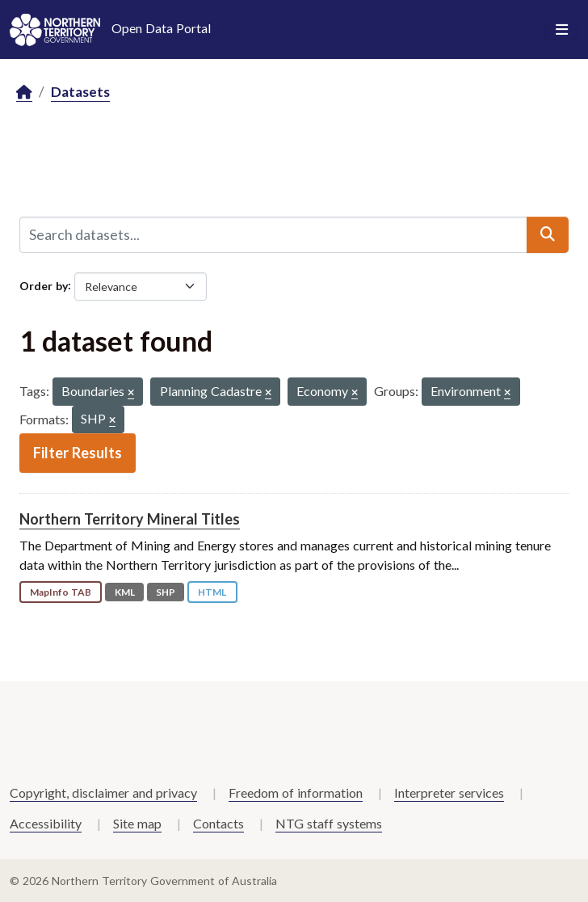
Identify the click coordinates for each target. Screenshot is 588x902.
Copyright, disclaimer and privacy (103, 792)
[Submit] (548, 234)
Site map (137, 823)
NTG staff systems (329, 823)
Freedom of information (296, 792)
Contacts (218, 823)
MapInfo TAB (61, 592)
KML (125, 592)
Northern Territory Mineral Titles (130, 519)
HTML (212, 592)
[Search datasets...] (273, 234)
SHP (166, 592)
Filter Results (78, 453)
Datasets (80, 92)
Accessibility (46, 823)
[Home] (24, 93)
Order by (44, 285)
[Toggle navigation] (562, 30)
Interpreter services (449, 792)
